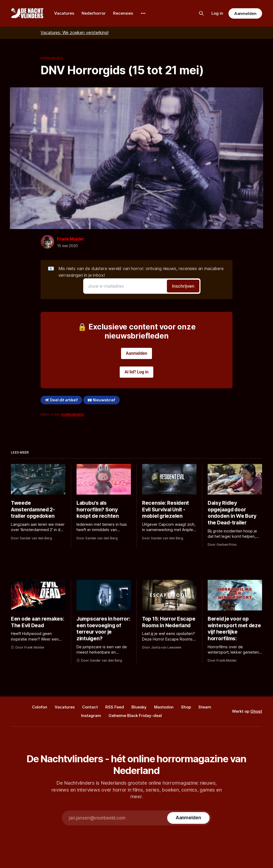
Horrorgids (52, 58)
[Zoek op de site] (201, 13)
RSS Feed (115, 707)
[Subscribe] (188, 818)
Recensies (123, 13)
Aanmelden (245, 13)
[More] (143, 13)
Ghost (256, 711)
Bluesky (139, 707)
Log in (217, 13)
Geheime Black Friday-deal (135, 716)
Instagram (91, 716)
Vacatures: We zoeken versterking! (75, 32)
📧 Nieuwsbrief (101, 400)
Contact (90, 707)
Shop (186, 707)
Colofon (40, 707)
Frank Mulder (71, 239)
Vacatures (64, 13)
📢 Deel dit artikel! (61, 400)
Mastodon (164, 707)
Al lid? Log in (136, 372)
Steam (205, 707)
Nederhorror (94, 13)
